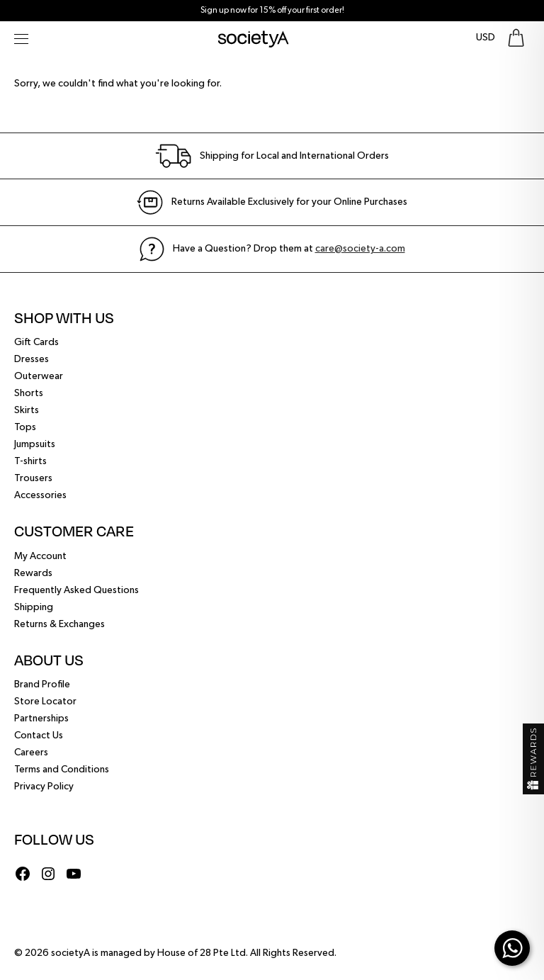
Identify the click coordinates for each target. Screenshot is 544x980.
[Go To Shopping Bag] (516, 38)
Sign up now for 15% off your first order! (272, 11)
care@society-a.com (360, 249)
